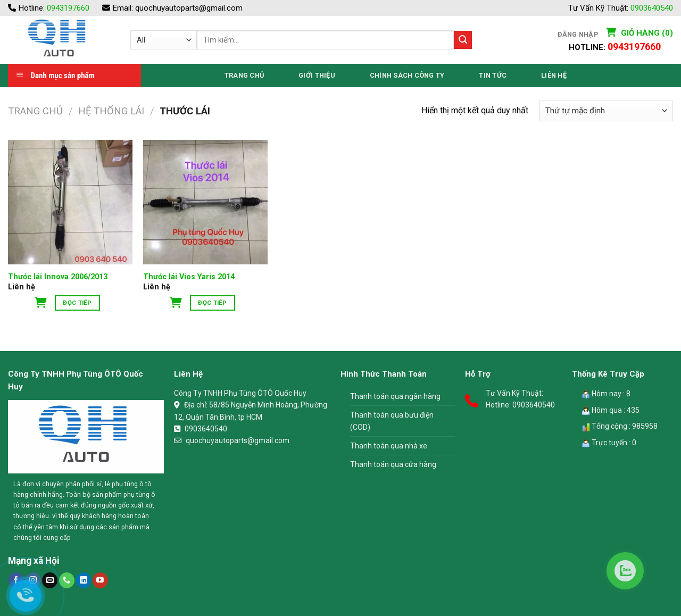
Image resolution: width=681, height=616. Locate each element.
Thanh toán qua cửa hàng (393, 464)
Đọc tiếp (77, 303)
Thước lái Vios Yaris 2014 (189, 277)
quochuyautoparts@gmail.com (189, 8)
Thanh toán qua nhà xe (389, 446)
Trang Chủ (244, 75)
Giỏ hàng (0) (646, 33)
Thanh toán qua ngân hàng (395, 396)
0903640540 (652, 8)
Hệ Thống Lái (111, 111)
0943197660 (68, 8)
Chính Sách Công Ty (407, 75)
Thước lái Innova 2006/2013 (58, 277)
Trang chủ (35, 111)
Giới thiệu (317, 75)
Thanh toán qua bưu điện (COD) (392, 421)
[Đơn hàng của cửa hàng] (606, 111)
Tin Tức (493, 75)
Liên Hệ (554, 75)
